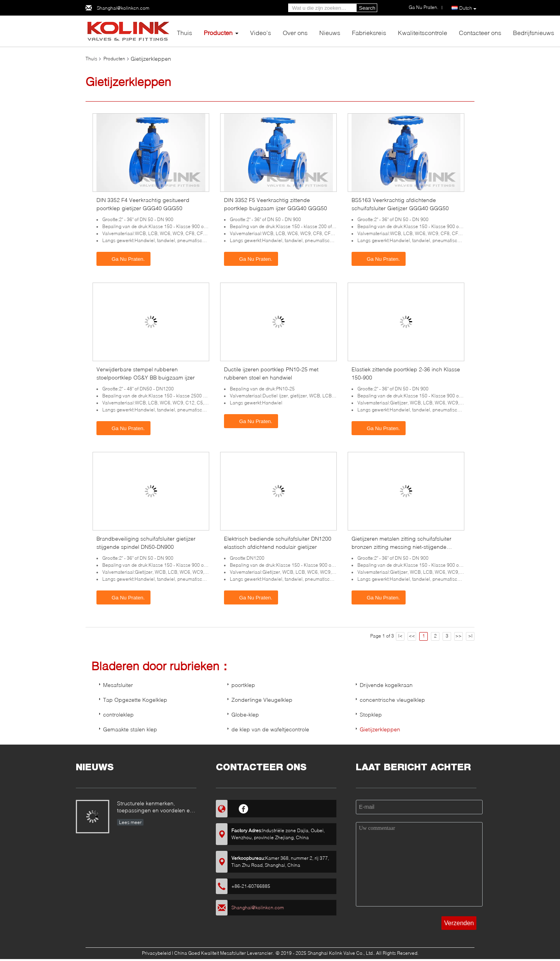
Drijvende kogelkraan (386, 685)
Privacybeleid (156, 953)
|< (400, 636)
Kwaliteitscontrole (423, 33)
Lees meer (130, 822)
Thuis (185, 33)
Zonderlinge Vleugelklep (262, 700)
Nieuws (330, 33)
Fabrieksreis (369, 33)
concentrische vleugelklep (392, 700)
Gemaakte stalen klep (130, 729)
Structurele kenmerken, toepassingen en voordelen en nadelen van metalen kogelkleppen (155, 807)
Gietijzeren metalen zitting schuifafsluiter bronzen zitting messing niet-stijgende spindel (402, 547)
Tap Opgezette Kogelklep (135, 700)
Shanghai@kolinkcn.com (123, 8)
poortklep (243, 685)
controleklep (118, 714)
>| (470, 636)
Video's (261, 33)
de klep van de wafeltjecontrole (270, 729)
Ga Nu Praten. (124, 258)
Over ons (295, 33)
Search (367, 8)
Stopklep (371, 714)
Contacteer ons (480, 33)
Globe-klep (245, 714)
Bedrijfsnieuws (534, 33)
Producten (218, 33)
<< (412, 636)
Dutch (468, 8)
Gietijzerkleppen (380, 729)
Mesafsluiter (118, 685)
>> (458, 636)
